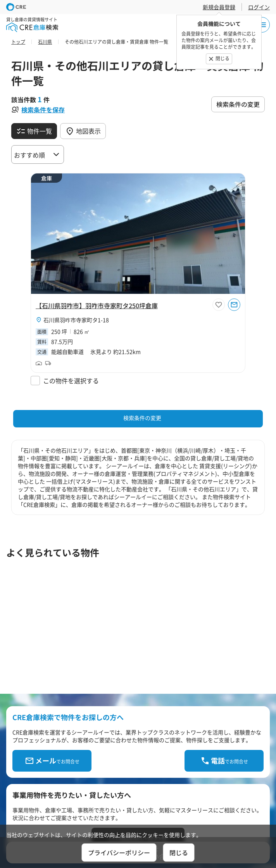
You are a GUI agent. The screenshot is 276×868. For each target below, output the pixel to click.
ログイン (259, 7)
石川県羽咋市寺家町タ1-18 (76, 320)
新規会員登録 (219, 7)
